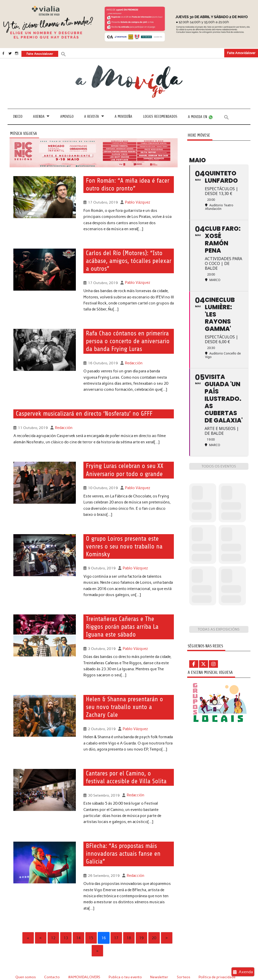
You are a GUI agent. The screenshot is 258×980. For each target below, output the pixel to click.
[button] (63, 54)
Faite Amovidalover (241, 53)
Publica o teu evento (126, 964)
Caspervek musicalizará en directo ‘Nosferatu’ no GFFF (81, 412)
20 (154, 924)
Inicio (18, 116)
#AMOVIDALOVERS (85, 964)
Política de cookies (31, 969)
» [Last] (97, 937)
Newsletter (160, 964)
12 (53, 924)
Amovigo (67, 116)
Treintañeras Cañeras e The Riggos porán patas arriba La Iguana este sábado (127, 623)
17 (116, 924)
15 (91, 924)
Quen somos (26, 964)
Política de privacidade (218, 964)
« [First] (28, 924)
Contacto (52, 964)
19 (141, 924)
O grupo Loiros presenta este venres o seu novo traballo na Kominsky (122, 544)
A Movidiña (123, 116)
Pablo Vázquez (137, 202)
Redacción (133, 361)
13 (66, 924)
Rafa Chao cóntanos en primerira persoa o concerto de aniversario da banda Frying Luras (126, 340)
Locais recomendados (160, 116)
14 (78, 924)
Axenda (39, 116)
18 (129, 924)
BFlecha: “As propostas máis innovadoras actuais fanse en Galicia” (121, 841)
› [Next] (167, 924)
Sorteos (184, 964)
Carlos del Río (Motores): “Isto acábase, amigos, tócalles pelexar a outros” (127, 260)
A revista (92, 116)
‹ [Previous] (41, 924)
